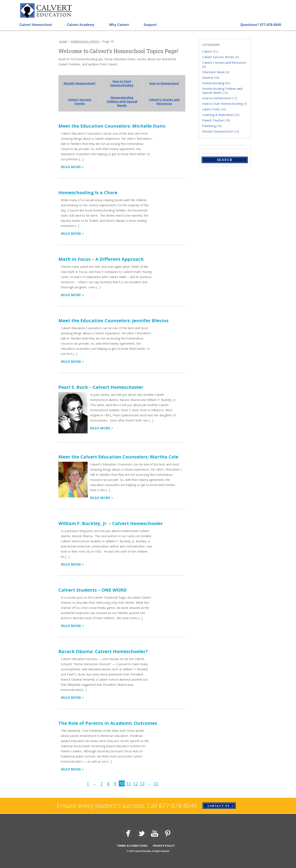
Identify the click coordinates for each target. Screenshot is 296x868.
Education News (213, 72)
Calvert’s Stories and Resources (164, 102)
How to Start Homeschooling (122, 83)
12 (135, 783)
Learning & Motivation (218, 115)
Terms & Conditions (132, 846)
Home (63, 42)
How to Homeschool (164, 83)
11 (129, 783)
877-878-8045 (261, 25)
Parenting (209, 126)
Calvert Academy (81, 25)
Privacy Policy (164, 846)
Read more (71, 167)
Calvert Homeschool (36, 25)
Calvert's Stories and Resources (224, 63)
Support (150, 25)
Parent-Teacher (213, 120)
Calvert (207, 51)
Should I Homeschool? (80, 83)
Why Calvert (119, 25)
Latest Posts (211, 109)
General (208, 78)
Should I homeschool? (218, 131)
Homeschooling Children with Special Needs (122, 101)
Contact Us (219, 806)
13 (142, 783)
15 (156, 783)
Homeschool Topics (85, 42)
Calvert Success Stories (80, 102)
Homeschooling (213, 83)
